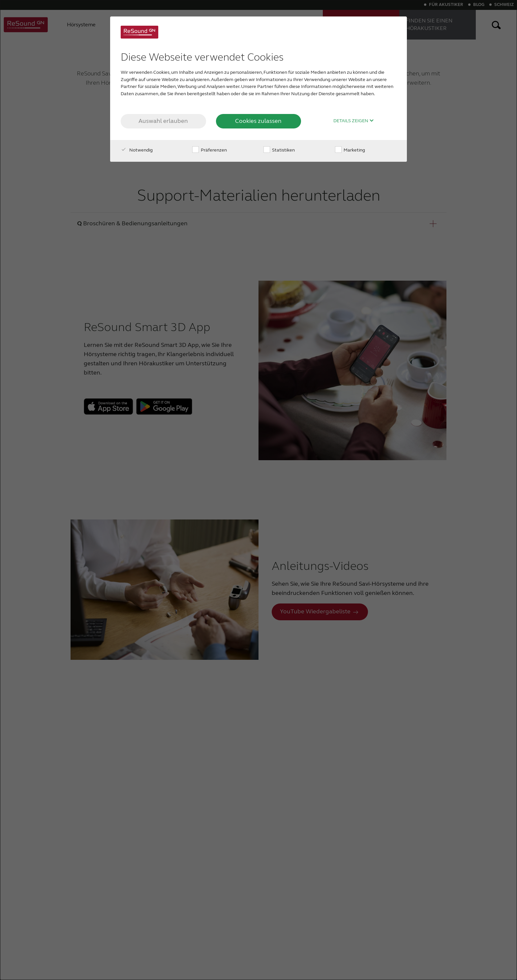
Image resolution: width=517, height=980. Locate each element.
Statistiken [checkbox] (279, 150)
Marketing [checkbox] (350, 150)
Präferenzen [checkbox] (210, 150)
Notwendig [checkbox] (137, 150)
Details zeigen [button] (354, 121)
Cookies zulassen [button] (258, 121)
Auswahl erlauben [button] (163, 121)
